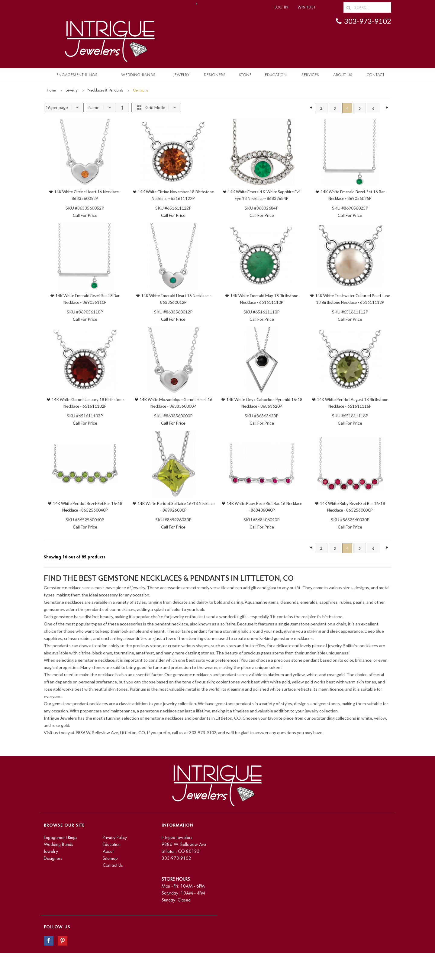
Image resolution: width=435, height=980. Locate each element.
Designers (215, 75)
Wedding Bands (138, 75)
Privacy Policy (115, 837)
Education (112, 844)
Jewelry (181, 75)
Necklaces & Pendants (105, 90)
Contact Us (113, 865)
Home (51, 90)
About (108, 851)
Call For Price (85, 215)
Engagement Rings (77, 75)
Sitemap (110, 858)
